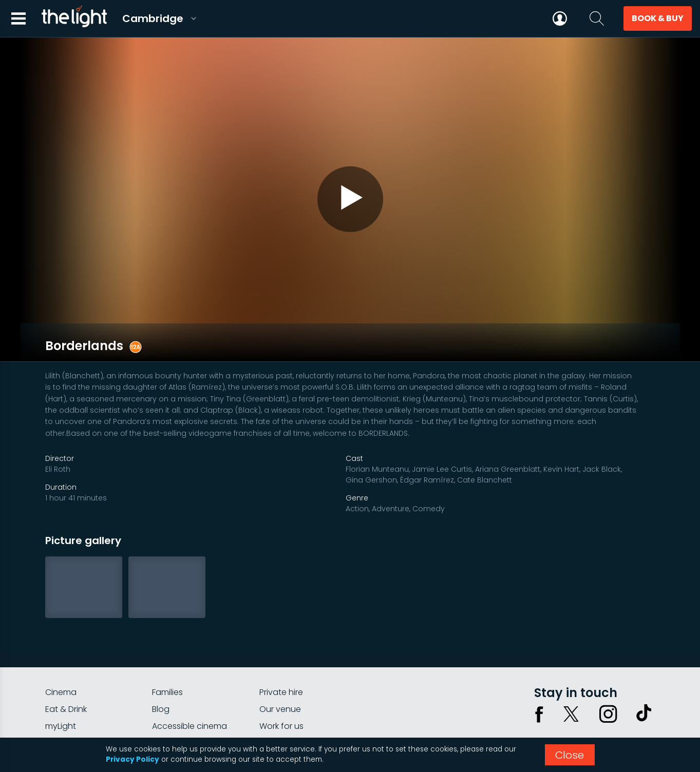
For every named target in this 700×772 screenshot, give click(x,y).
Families (167, 648)
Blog (161, 665)
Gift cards (172, 699)
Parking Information (298, 699)
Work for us (281, 682)
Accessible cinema (190, 682)
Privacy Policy (133, 759)
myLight (61, 682)
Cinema (61, 648)
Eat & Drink (66, 665)
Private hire (281, 648)
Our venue (280, 665)
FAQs (55, 699)
